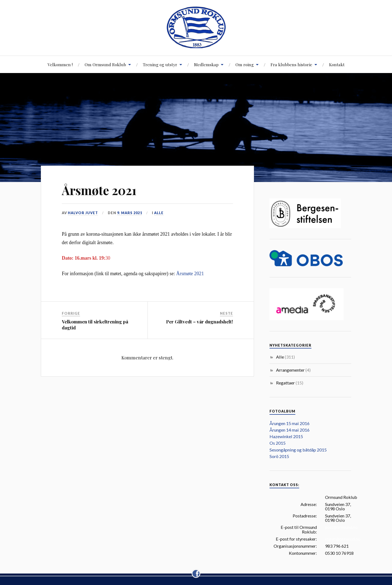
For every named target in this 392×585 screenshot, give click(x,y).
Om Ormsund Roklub (105, 64)
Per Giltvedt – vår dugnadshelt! (200, 322)
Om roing (245, 64)
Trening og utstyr (160, 64)
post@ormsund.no (341, 527)
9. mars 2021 (130, 213)
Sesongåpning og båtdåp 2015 (298, 450)
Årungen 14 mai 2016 (290, 430)
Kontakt (337, 64)
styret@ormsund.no (343, 539)
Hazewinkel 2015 (286, 436)
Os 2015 (278, 443)
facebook (196, 570)
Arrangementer (290, 370)
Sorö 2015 (279, 456)
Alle (159, 213)
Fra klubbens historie (291, 64)
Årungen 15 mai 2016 (290, 423)
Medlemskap (206, 64)
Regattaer (285, 383)
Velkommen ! (60, 64)
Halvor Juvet (83, 213)
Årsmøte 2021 (99, 190)
